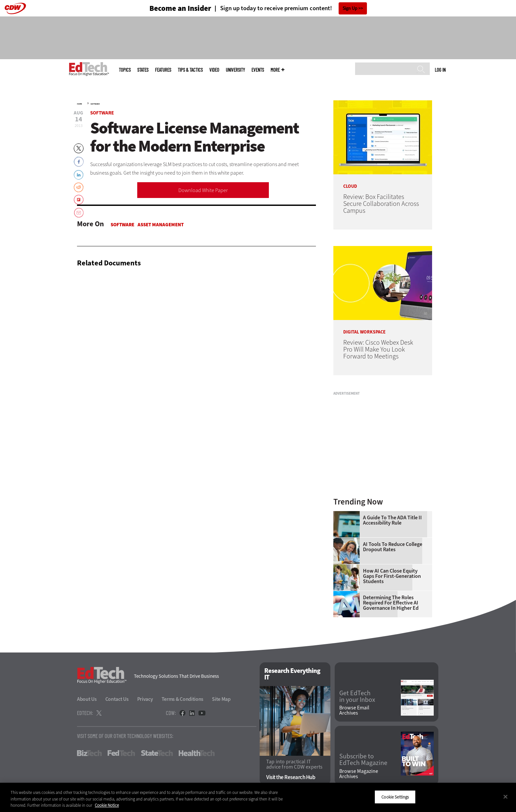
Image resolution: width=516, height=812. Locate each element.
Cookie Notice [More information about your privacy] (107, 805)
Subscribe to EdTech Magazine (363, 760)
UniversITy (235, 70)
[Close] (505, 797)
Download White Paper (203, 190)
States (143, 70)
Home (79, 104)
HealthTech (197, 753)
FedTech (121, 753)
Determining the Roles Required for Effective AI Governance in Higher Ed (391, 603)
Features (163, 70)
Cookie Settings (395, 797)
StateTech (157, 753)
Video (214, 70)
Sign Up (350, 8)
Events (258, 70)
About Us (87, 699)
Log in (440, 70)
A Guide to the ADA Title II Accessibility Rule (392, 520)
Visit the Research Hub (291, 777)
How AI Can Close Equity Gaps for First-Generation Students (392, 576)
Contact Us (117, 699)
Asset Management (161, 225)
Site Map (221, 699)
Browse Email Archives (354, 710)
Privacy (145, 699)
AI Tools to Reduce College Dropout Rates (393, 547)
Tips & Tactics (190, 70)
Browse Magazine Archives (359, 774)
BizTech (89, 753)
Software (95, 104)
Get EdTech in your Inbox (357, 697)
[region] (258, 797)
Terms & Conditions (183, 699)
